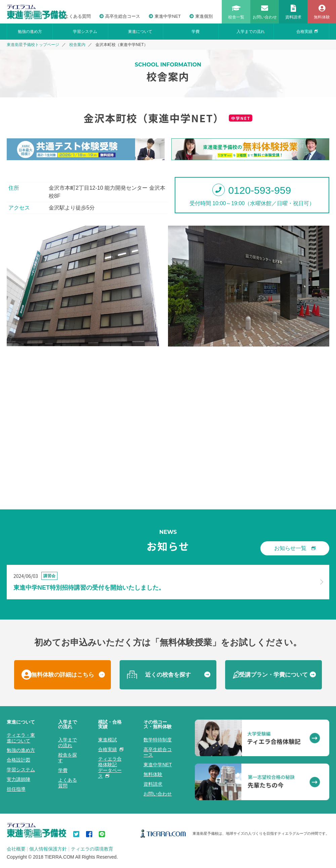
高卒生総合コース (120, 16)
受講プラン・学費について (274, 675)
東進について (140, 32)
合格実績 (307, 32)
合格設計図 (18, 760)
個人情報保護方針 (48, 849)
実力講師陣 (18, 779)
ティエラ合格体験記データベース (110, 767)
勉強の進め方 (30, 32)
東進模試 (108, 740)
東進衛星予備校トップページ (33, 45)
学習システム (85, 32)
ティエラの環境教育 (92, 849)
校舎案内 (77, 45)
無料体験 (153, 774)
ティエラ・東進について (21, 738)
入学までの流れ (251, 32)
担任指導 (16, 789)
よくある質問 (75, 16)
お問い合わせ (158, 794)
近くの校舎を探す (168, 675)
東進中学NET (165, 16)
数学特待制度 (158, 740)
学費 (196, 32)
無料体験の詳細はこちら (63, 675)
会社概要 (16, 849)
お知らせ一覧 (295, 548)
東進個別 (201, 16)
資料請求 (153, 784)
